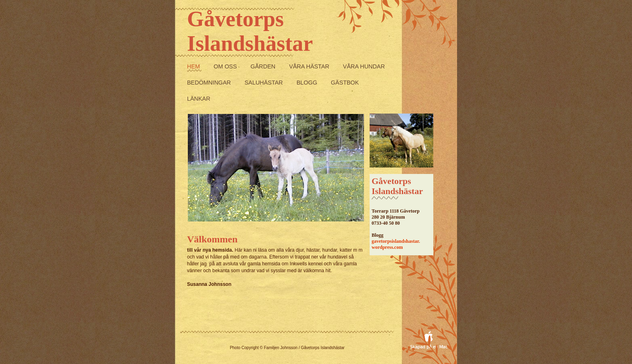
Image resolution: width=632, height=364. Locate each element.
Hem (194, 66)
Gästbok (345, 83)
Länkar (199, 99)
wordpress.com (387, 247)
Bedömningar (210, 83)
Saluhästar (265, 83)
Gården (264, 66)
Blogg (308, 83)
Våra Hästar (310, 66)
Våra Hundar (364, 66)
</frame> (294, 333)
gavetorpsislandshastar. (396, 241)
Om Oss (226, 66)
